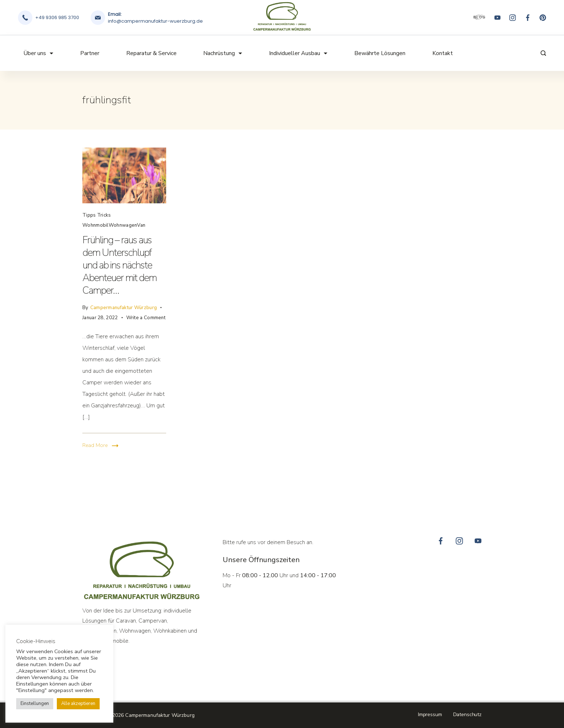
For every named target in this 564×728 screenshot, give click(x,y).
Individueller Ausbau (298, 53)
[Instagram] (513, 18)
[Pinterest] (543, 18)
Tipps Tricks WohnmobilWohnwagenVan (114, 220)
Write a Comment (146, 317)
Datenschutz (467, 715)
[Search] (542, 53)
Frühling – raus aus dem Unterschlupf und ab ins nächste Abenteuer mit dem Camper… (119, 265)
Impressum (430, 715)
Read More (95, 445)
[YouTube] (497, 18)
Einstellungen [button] (35, 704)
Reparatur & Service (151, 53)
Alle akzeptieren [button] (78, 704)
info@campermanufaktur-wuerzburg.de (155, 21)
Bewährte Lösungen (380, 53)
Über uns (38, 53)
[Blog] (479, 18)
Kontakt (443, 53)
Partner (90, 53)
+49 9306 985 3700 (57, 17)
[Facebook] (528, 18)
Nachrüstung (223, 53)
